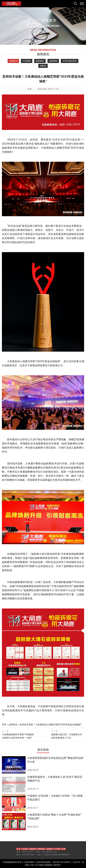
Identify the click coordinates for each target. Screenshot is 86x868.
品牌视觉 (53, 61)
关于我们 (57, 849)
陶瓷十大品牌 (35, 862)
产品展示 (25, 849)
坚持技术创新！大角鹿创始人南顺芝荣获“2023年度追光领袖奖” (51, 725)
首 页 (18, 849)
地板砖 (43, 66)
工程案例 (49, 849)
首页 (4, 725)
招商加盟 (41, 849)
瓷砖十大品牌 (23, 862)
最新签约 (40, 61)
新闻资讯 (33, 849)
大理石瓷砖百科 (70, 61)
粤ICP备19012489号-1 (62, 862)
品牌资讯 (13, 61)
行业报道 (27, 61)
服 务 (64, 849)
